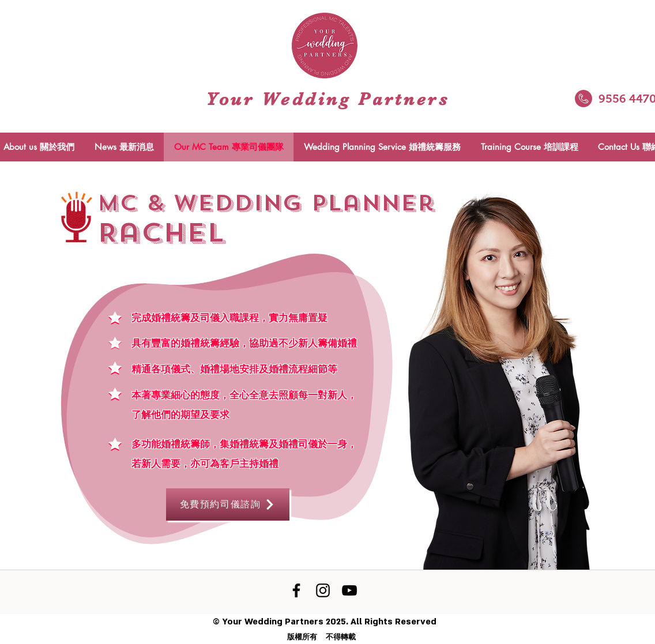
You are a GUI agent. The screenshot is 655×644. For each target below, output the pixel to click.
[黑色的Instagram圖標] (323, 590)
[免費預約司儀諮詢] (228, 504)
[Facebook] (296, 590)
